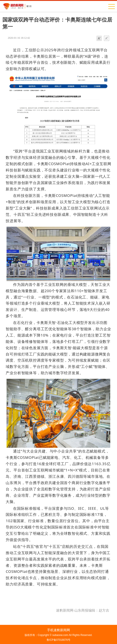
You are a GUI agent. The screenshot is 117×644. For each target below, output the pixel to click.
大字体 (107, 39)
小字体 (99, 39)
